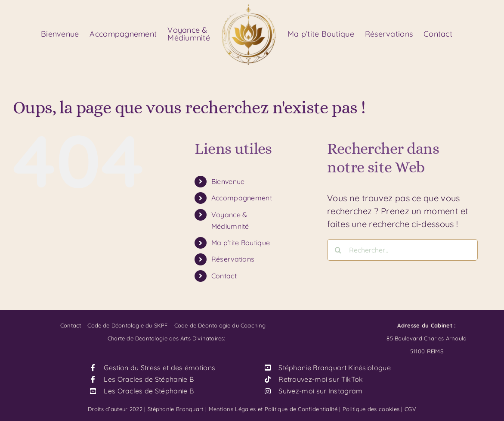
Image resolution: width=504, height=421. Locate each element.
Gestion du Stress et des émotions (159, 368)
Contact (224, 276)
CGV (410, 409)
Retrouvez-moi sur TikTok (321, 379)
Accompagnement (242, 198)
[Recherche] (338, 250)
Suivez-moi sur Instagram (320, 391)
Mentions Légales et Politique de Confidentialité (273, 409)
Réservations (233, 259)
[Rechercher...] (402, 250)
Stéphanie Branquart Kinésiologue (335, 368)
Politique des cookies (371, 409)
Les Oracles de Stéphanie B (149, 379)
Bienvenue (228, 181)
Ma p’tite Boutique (241, 243)
